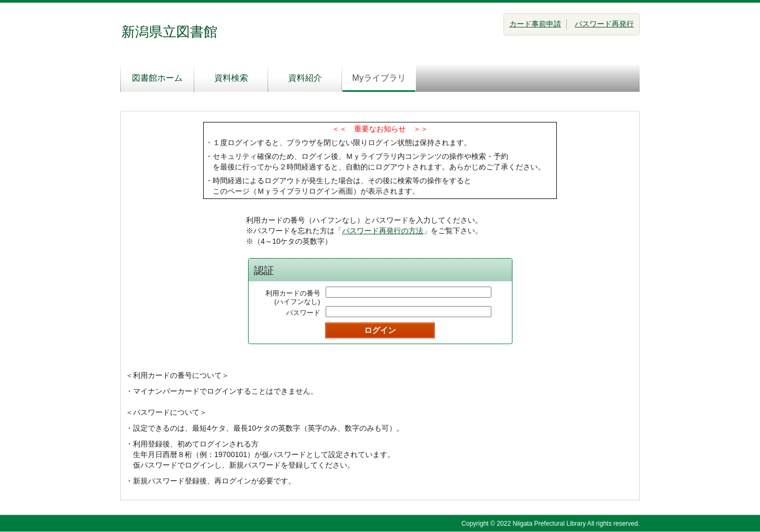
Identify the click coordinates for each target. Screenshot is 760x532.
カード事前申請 (535, 24)
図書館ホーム (157, 78)
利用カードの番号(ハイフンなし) (293, 297)
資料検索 (231, 78)
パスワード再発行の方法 (383, 231)
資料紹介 (305, 78)
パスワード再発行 (604, 24)
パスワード (303, 313)
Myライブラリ (379, 78)
